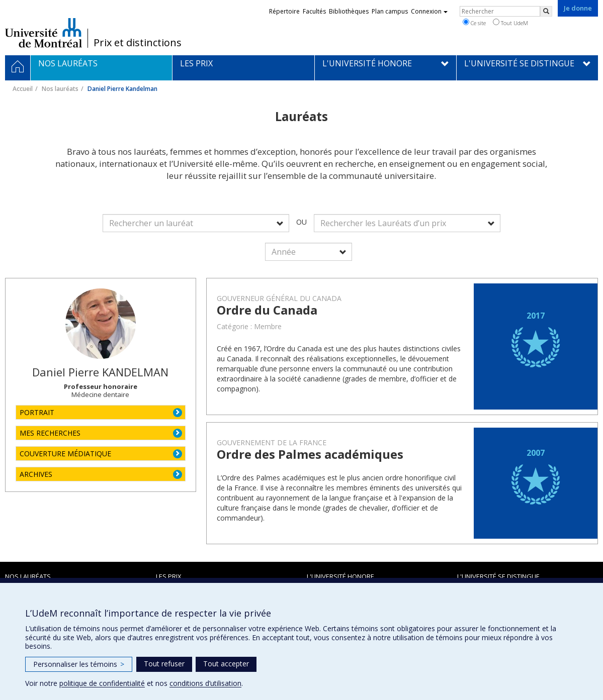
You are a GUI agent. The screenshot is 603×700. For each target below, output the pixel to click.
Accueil (23, 89)
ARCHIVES (36, 474)
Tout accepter (226, 664)
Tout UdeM (510, 23)
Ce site (474, 23)
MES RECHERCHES (50, 433)
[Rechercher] (546, 11)
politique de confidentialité (102, 683)
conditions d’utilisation (205, 683)
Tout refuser (164, 664)
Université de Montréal (44, 33)
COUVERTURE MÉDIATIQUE (65, 454)
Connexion (429, 11)
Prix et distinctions (138, 43)
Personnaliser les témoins (79, 664)
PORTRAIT (37, 412)
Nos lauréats (60, 89)
